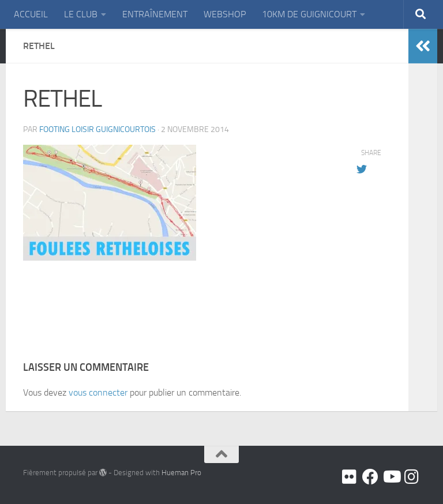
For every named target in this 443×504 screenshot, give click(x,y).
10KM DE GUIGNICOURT (309, 14)
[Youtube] (391, 477)
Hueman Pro (181, 473)
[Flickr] (350, 477)
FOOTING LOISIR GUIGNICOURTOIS (97, 129)
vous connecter (98, 392)
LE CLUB (81, 14)
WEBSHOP (225, 14)
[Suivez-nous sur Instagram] (412, 477)
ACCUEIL (31, 14)
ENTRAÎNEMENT (155, 14)
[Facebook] (370, 477)
